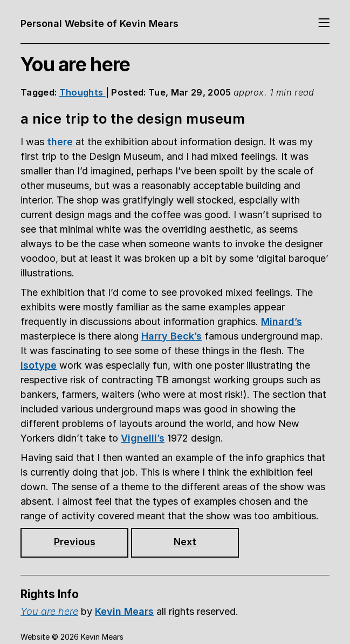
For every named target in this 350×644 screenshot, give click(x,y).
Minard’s (282, 321)
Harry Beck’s (171, 336)
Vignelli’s (143, 438)
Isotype (39, 365)
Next (185, 542)
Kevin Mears (124, 611)
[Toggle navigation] (324, 23)
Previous (75, 542)
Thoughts (83, 92)
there (60, 142)
